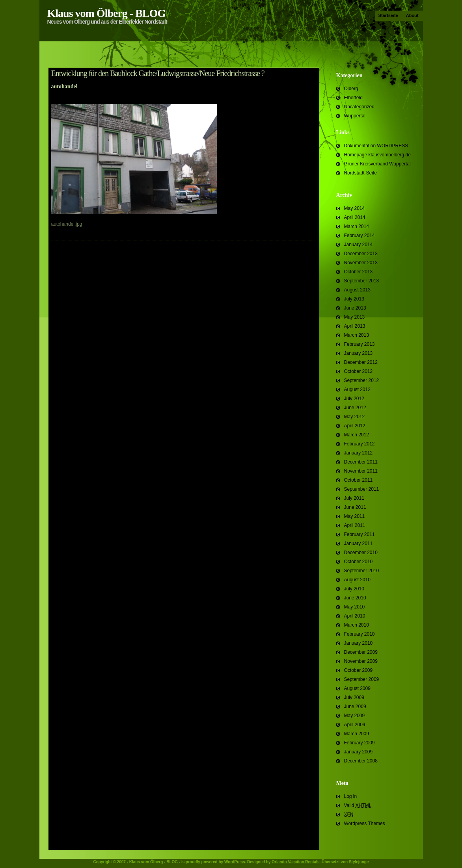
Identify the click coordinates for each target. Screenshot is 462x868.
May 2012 (355, 417)
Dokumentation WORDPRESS (376, 146)
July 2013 (354, 299)
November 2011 (361, 471)
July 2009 (354, 697)
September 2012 (362, 380)
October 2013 (359, 272)
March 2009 (357, 734)
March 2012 (357, 435)
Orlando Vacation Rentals (295, 862)
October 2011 (359, 480)
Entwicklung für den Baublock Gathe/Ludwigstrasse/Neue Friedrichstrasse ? (158, 73)
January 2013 (359, 353)
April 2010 (355, 616)
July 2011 (354, 498)
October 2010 (359, 562)
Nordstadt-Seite (360, 173)
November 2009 (361, 661)
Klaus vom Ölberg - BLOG (107, 13)
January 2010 (359, 643)
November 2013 (361, 263)
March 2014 (357, 226)
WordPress (235, 862)
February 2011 (360, 534)
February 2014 (360, 236)
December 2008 (361, 761)
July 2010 (354, 589)
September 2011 (362, 489)
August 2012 (357, 389)
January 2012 (359, 453)
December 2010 (361, 553)
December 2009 (361, 652)
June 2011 (355, 507)
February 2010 (360, 634)
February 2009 (360, 743)
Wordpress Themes (365, 823)
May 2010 (355, 607)
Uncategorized (359, 107)
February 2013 (360, 344)
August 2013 (357, 290)
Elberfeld (353, 98)
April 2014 (355, 217)
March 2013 (357, 335)
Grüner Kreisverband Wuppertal (377, 164)
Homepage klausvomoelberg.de (377, 155)
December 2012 (361, 362)
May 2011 (355, 516)
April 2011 (355, 525)
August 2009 (357, 688)
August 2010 (357, 580)
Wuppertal (355, 116)
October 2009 (359, 670)
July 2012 (354, 399)
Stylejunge (359, 862)
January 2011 (359, 543)
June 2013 (355, 308)
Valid (358, 805)
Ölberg (351, 89)
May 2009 (355, 716)
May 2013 (355, 317)
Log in (351, 796)
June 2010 (355, 598)
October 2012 (359, 371)
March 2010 (357, 625)
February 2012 (360, 444)
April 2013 (355, 326)
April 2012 (355, 426)
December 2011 (361, 462)
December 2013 (361, 254)
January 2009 (359, 752)
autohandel (64, 86)
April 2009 (355, 725)
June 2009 (355, 707)
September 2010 (362, 571)
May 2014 (355, 208)
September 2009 (362, 679)
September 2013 (362, 281)
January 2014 (359, 245)
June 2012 (355, 408)
